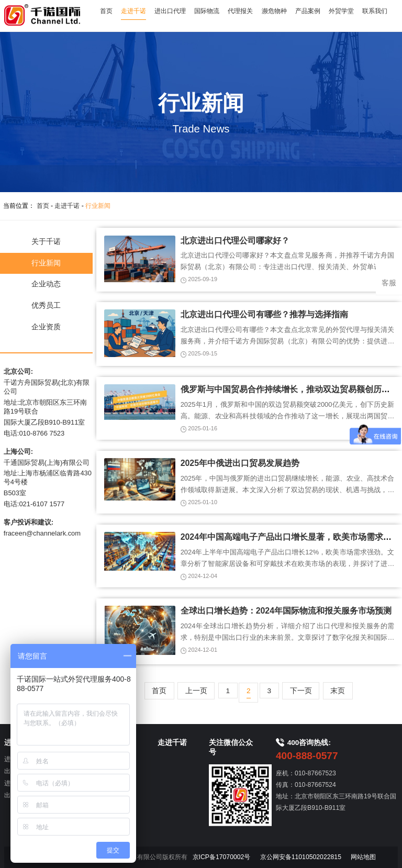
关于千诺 (46, 242)
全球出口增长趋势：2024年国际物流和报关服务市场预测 (286, 611)
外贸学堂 (341, 11)
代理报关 (240, 11)
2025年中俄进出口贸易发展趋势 (240, 463)
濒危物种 (274, 11)
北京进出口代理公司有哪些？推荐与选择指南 (264, 314)
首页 (106, 11)
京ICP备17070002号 (222, 857)
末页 (338, 691)
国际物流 (207, 11)
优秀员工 (46, 305)
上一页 (196, 691)
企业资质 (46, 327)
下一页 (301, 691)
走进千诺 (133, 11)
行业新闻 (98, 206)
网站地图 (363, 857)
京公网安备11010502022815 (301, 857)
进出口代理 (170, 11)
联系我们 (375, 11)
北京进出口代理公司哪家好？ (235, 241)
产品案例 (308, 11)
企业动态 (46, 284)
